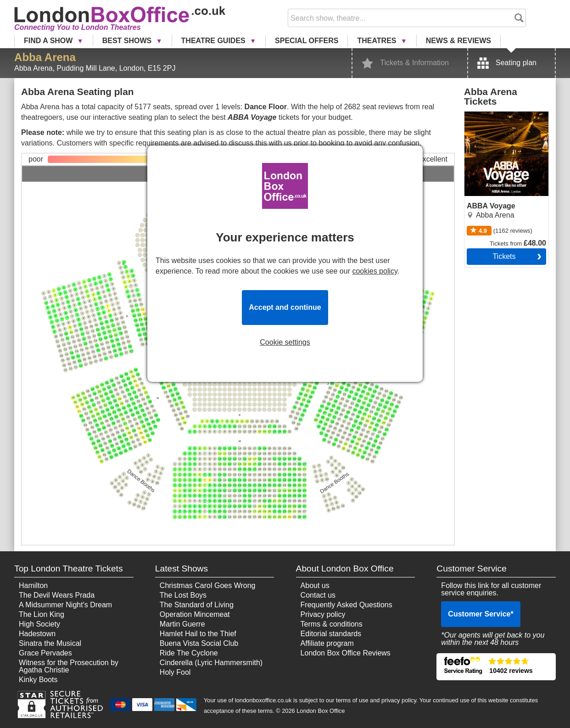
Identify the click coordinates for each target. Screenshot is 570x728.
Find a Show (49, 41)
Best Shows (128, 41)
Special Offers (307, 41)
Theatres (377, 41)
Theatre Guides (215, 41)
